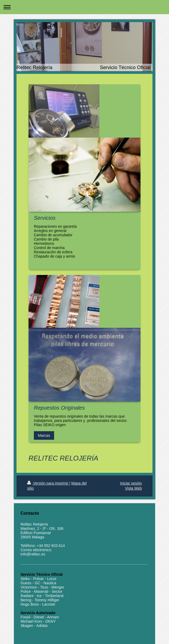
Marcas (44, 435)
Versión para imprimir (48, 483)
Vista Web (133, 488)
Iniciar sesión (131, 483)
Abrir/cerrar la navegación (84, 7)
